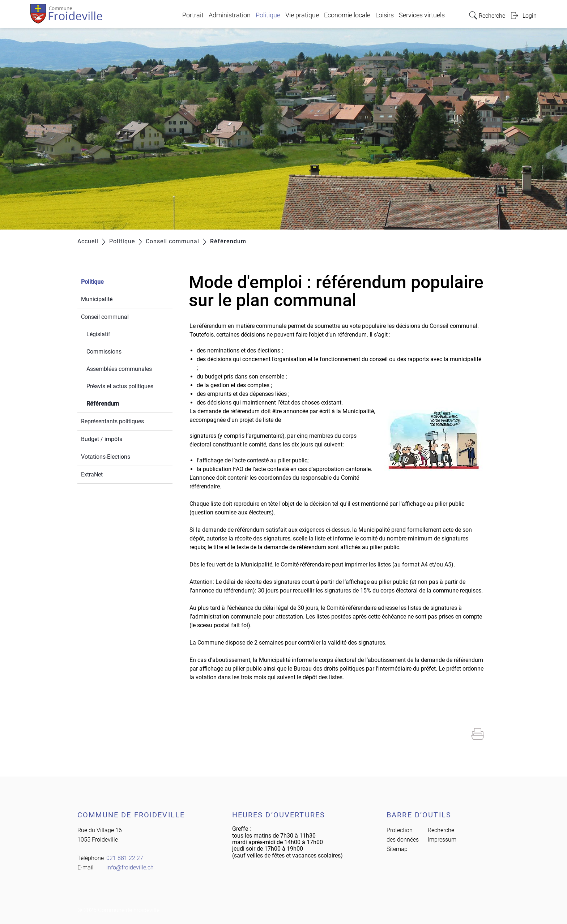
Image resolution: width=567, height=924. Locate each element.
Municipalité (97, 299)
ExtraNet (92, 474)
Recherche (441, 830)
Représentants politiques (112, 421)
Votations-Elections (106, 457)
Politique (268, 15)
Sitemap (397, 849)
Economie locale (347, 15)
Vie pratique (302, 15)
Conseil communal (105, 317)
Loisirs (385, 15)
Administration (230, 15)
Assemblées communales (119, 369)
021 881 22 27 (125, 858)
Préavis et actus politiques (120, 386)
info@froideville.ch (130, 867)
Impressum (442, 840)
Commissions (104, 352)
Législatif (98, 334)
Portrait (193, 15)
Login (530, 16)
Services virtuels (422, 15)
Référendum (120, 403)
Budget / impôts (102, 439)
